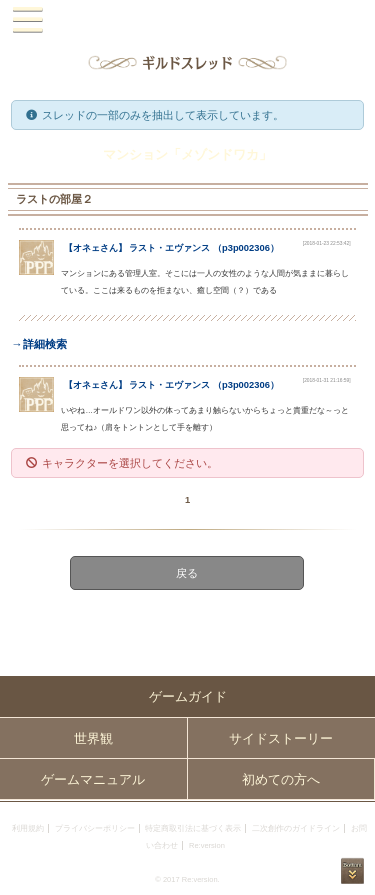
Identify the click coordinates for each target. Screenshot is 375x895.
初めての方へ (281, 779)
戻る (188, 573)
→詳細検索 (38, 344)
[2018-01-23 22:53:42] (327, 243)
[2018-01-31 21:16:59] (327, 380)
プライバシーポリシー (95, 828)
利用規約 (28, 828)
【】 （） (171, 248)
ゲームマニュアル (93, 779)
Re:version (207, 845)
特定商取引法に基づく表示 (193, 828)
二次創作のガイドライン (296, 828)
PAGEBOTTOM (352, 871)
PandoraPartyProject (187, 20)
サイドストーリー (281, 738)
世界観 (93, 738)
